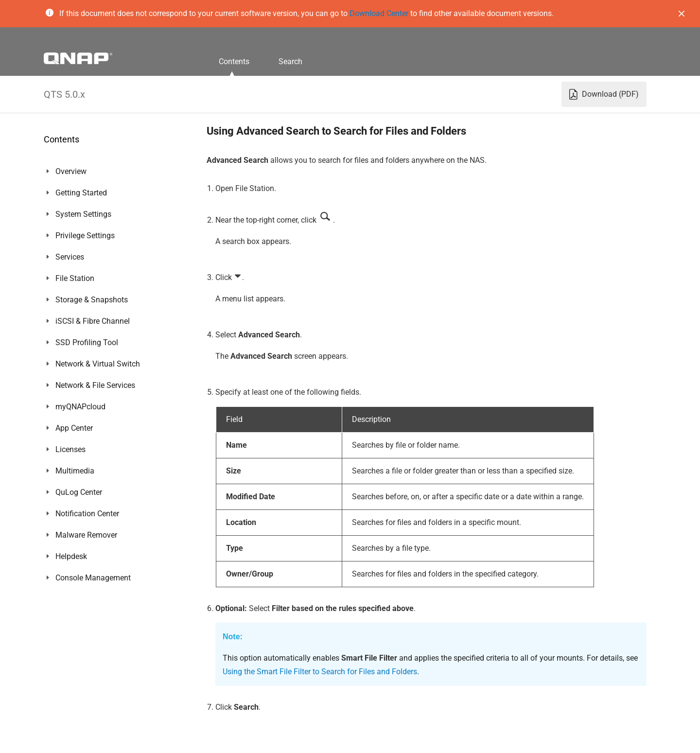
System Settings (83, 214)
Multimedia (75, 471)
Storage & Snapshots (92, 300)
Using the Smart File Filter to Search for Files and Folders (320, 672)
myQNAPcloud (80, 407)
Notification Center (87, 514)
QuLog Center (79, 492)
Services (70, 257)
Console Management (93, 578)
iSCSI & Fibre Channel (93, 321)
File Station (75, 278)
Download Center (379, 13)
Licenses (70, 449)
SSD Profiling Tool (87, 342)
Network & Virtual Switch (98, 364)
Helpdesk (71, 556)
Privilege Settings (85, 236)
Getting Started (81, 193)
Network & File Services (95, 385)
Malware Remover (86, 535)
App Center (74, 428)
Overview (71, 171)
